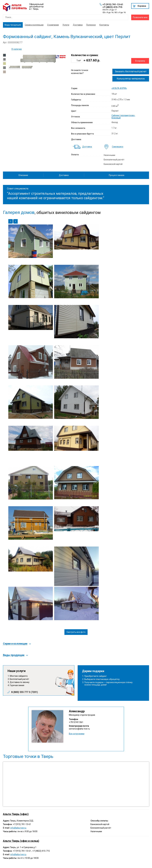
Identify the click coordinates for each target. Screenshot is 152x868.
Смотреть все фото (76, 632)
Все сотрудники (77, 734)
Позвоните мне (140, 17)
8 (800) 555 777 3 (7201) (25, 692)
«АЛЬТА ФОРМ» (119, 88)
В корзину (140, 61)
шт (80, 60)
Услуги (66, 25)
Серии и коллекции (34, 25)
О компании (53, 25)
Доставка (78, 25)
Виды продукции (13, 25)
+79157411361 (76, 722)
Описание (23, 175)
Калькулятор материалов (131, 79)
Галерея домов (19, 212)
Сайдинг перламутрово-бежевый (123, 117)
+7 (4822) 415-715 (112, 7)
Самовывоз (118, 147)
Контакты (104, 25)
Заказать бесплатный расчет (131, 71)
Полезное (91, 25)
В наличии (17, 49)
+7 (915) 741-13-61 (113, 4)
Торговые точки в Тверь (28, 756)
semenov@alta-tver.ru (79, 729)
